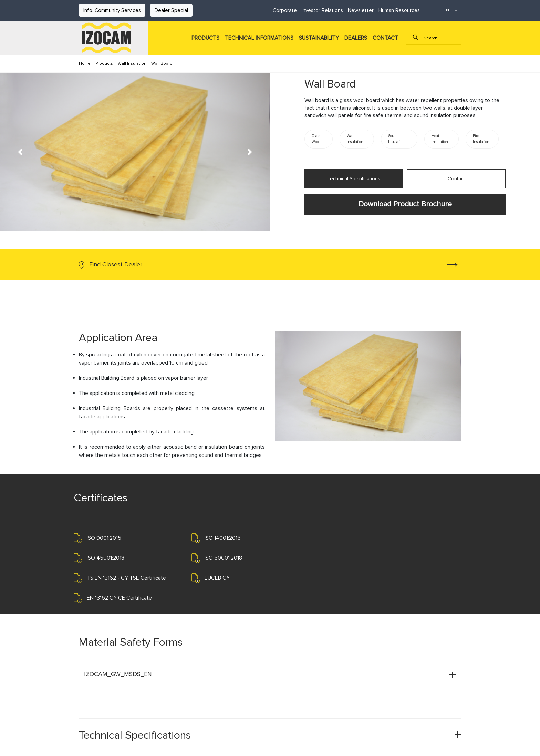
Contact (456, 179)
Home (85, 64)
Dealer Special (171, 10)
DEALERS (356, 38)
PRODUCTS (205, 38)
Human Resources (399, 10)
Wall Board (162, 64)
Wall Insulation (132, 64)
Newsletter (361, 10)
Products (104, 64)
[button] (20, 152)
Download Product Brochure (405, 204)
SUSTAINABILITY (319, 38)
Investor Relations (322, 10)
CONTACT (385, 38)
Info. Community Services (112, 10)
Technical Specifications (354, 179)
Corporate (285, 10)
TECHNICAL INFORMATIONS (259, 38)
